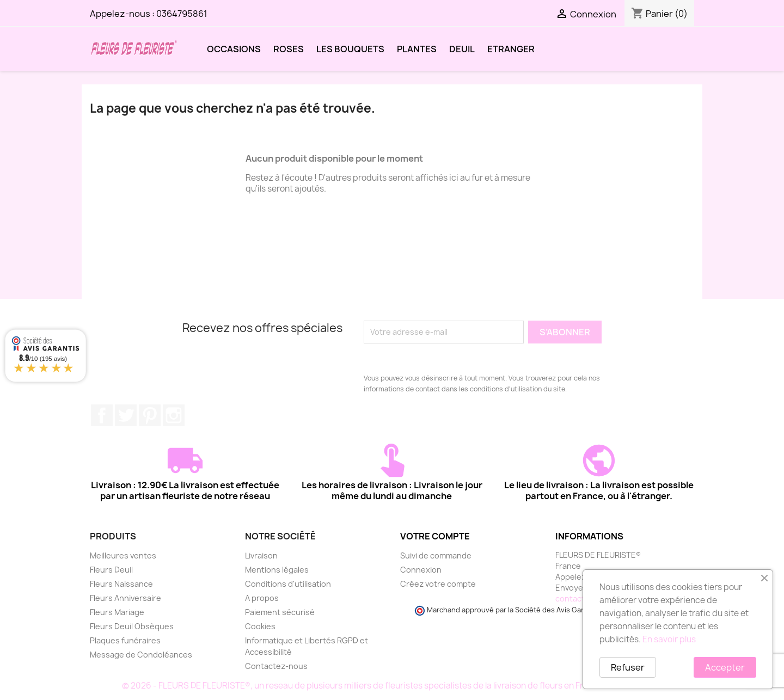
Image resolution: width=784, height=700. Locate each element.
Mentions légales (277, 570)
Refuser (628, 667)
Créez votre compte (438, 584)
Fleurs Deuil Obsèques (132, 626)
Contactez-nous (276, 666)
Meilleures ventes (123, 555)
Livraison (261, 555)
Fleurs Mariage (117, 612)
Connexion (421, 570)
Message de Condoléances (141, 655)
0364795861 (182, 14)
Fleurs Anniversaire (125, 598)
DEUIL (462, 49)
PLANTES (417, 49)
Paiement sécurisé (280, 612)
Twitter (126, 415)
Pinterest (150, 415)
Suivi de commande (436, 555)
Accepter (725, 667)
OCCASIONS (234, 49)
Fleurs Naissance (121, 584)
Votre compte (435, 536)
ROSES (289, 49)
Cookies (260, 626)
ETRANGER (511, 49)
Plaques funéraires (125, 640)
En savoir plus (669, 639)
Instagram (174, 415)
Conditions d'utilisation (288, 584)
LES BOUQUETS (350, 49)
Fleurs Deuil (111, 570)
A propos (262, 598)
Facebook (102, 415)
